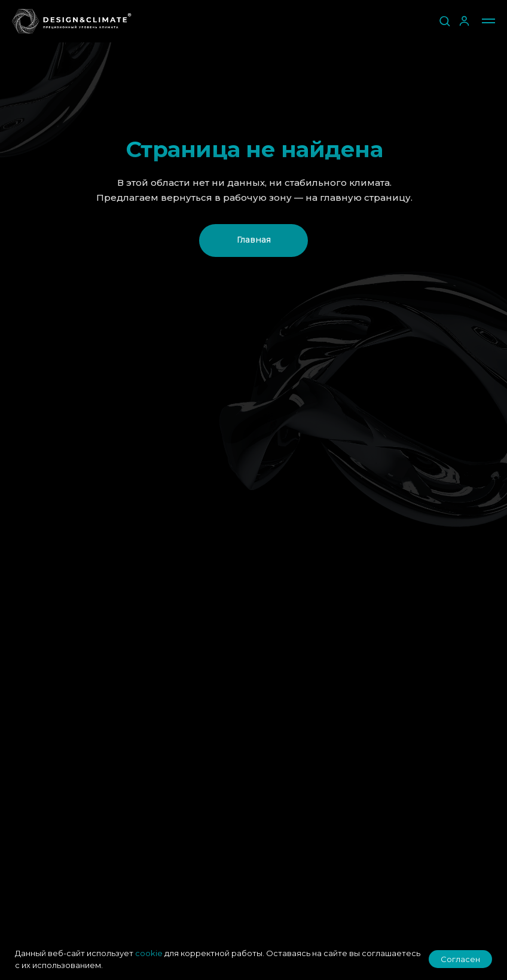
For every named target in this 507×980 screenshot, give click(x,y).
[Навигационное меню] (488, 21)
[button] (445, 21)
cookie (149, 953)
